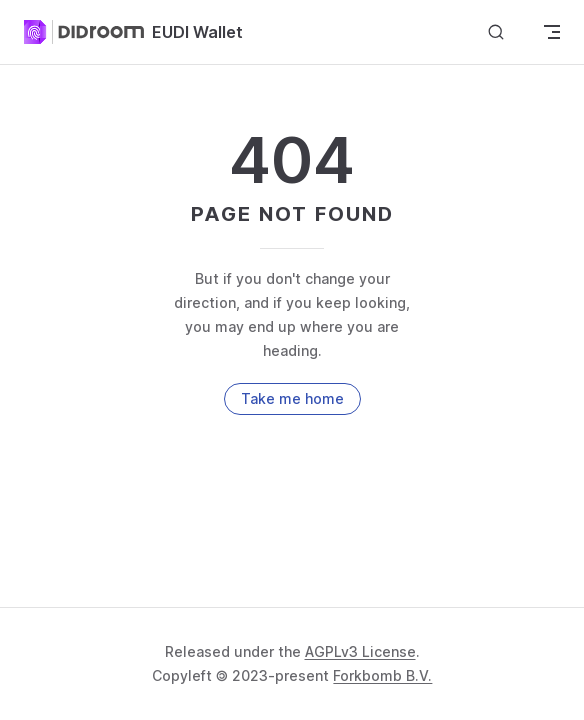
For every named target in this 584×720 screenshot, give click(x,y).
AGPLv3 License (360, 651)
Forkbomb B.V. (382, 675)
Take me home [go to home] (292, 398)
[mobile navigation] (552, 32)
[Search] (496, 32)
